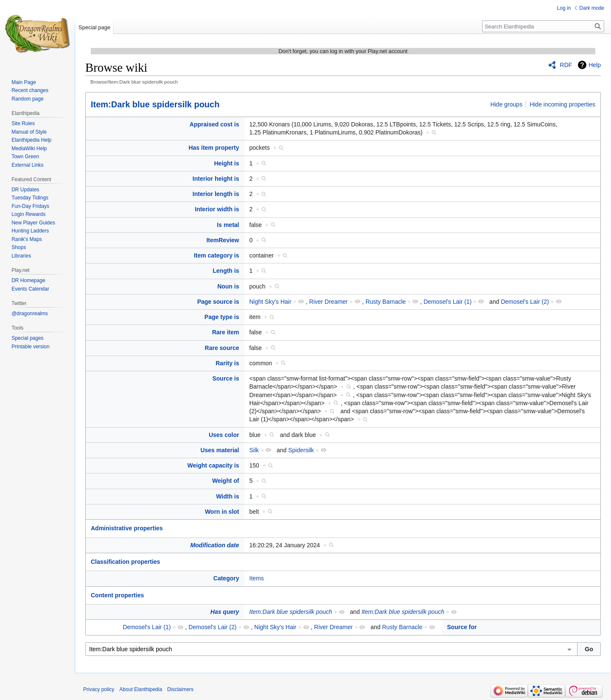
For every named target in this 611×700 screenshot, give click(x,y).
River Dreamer (329, 302)
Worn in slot (222, 512)
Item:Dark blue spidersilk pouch (155, 104)
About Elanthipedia (141, 689)
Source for (462, 627)
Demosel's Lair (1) (447, 302)
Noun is (228, 286)
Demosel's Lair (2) (525, 302)
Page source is (218, 302)
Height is (226, 163)
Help (595, 65)
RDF (566, 65)
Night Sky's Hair (270, 302)
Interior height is (216, 179)
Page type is (222, 317)
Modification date (214, 545)
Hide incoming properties (562, 104)
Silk (254, 450)
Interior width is (217, 209)
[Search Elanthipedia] (543, 26)
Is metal (228, 225)
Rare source (222, 348)
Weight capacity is (213, 465)
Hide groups (507, 104)
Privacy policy (99, 689)
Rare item (226, 332)
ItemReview (223, 240)
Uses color (224, 435)
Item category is (217, 255)
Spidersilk (301, 450)
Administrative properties (127, 528)
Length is (226, 271)
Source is (226, 378)
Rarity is (227, 363)
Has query (225, 612)
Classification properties (125, 562)
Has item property (214, 148)
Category (226, 578)
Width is (227, 496)
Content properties (117, 595)
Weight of (226, 481)
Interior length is (216, 194)
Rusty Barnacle (385, 302)
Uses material (220, 450)
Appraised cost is (214, 124)
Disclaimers (180, 689)
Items (257, 578)
